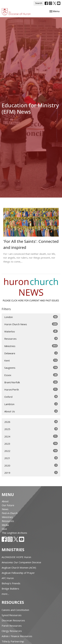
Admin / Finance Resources (17, 636)
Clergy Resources (12, 631)
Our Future (8, 505)
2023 (31, 444)
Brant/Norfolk (31, 382)
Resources (31, 339)
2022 (31, 451)
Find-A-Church (10, 513)
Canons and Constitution (15, 610)
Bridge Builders (10, 589)
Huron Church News (31, 324)
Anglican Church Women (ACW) (19, 568)
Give (4, 529)
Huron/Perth (31, 389)
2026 (31, 422)
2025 (31, 429)
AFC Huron (8, 578)
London (31, 317)
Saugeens (31, 368)
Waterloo (31, 331)
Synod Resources (12, 615)
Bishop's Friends (11, 583)
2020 (31, 465)
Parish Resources (12, 626)
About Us (31, 411)
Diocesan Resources (13, 620)
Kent (31, 360)
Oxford (31, 397)
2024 (31, 436)
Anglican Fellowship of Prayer (18, 573)
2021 (31, 458)
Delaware (31, 353)
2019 (31, 473)
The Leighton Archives (14, 533)
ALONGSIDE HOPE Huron (16, 557)
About (5, 501)
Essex (31, 375)
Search (39, 3)
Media (5, 525)
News (5, 509)
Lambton (31, 404)
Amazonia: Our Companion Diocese (21, 562)
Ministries (31, 346)
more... (5, 594)
